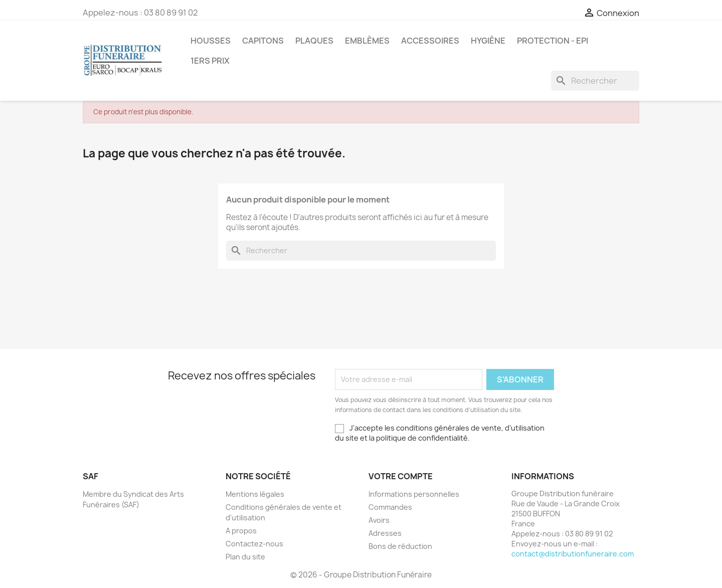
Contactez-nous (254, 544)
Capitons (263, 41)
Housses (211, 41)
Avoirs (379, 520)
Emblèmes (367, 41)
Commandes (390, 507)
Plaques (314, 41)
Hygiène (488, 41)
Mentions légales (255, 494)
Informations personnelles (414, 494)
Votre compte (401, 476)
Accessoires (430, 41)
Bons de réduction (400, 546)
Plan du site (245, 557)
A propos (241, 531)
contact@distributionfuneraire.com (573, 554)
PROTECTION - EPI (553, 41)
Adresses (385, 533)
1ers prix (210, 61)
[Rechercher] (595, 81)
